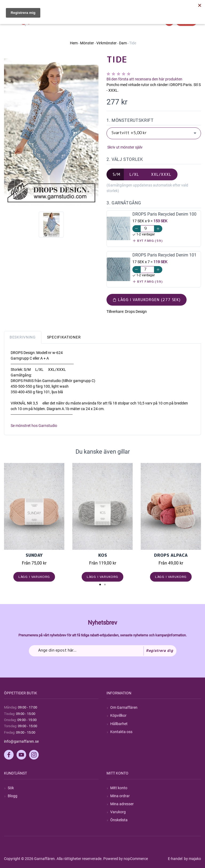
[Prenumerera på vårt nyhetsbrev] (103, 651)
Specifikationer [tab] (64, 337)
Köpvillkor (118, 715)
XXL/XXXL (161, 174)
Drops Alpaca (171, 555)
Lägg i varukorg (34, 577)
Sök (11, 788)
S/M (117, 174)
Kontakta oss (121, 732)
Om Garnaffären (124, 707)
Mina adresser (122, 804)
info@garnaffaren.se (21, 741)
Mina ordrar (120, 796)
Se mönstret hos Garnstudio (34, 426)
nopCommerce (136, 859)
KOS (103, 555)
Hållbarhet (119, 724)
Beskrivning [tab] (23, 337)
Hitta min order (189, 5)
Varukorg (118, 812)
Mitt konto (119, 788)
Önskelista (119, 820)
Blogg (13, 796)
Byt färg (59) (148, 241)
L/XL (134, 174)
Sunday (34, 555)
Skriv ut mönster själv (125, 147)
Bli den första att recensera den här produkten (144, 79)
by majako (192, 859)
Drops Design (136, 312)
